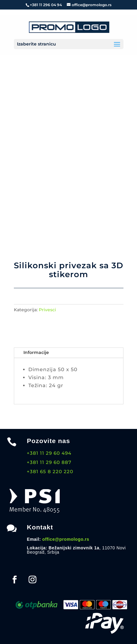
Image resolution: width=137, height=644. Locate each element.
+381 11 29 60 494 (49, 453)
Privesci (47, 310)
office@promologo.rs (66, 539)
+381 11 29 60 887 (49, 462)
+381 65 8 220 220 (50, 471)
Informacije (36, 352)
